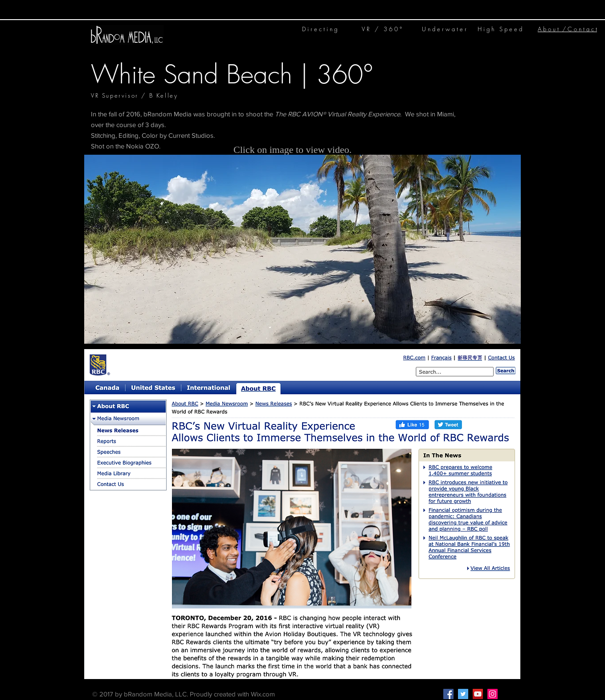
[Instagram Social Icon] (493, 694)
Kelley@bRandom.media (339, 694)
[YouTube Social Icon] (478, 694)
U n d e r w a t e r (444, 29)
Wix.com (263, 694)
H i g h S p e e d (500, 29)
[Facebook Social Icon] (448, 694)
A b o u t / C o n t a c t (567, 29)
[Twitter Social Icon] (463, 694)
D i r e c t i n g (320, 29)
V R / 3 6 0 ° (382, 29)
